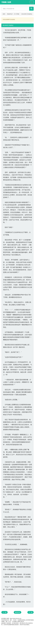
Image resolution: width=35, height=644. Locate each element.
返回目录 (17, 612)
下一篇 (31, 612)
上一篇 (4, 612)
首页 (4, 14)
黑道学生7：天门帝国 (13, 14)
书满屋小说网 (6, 2)
